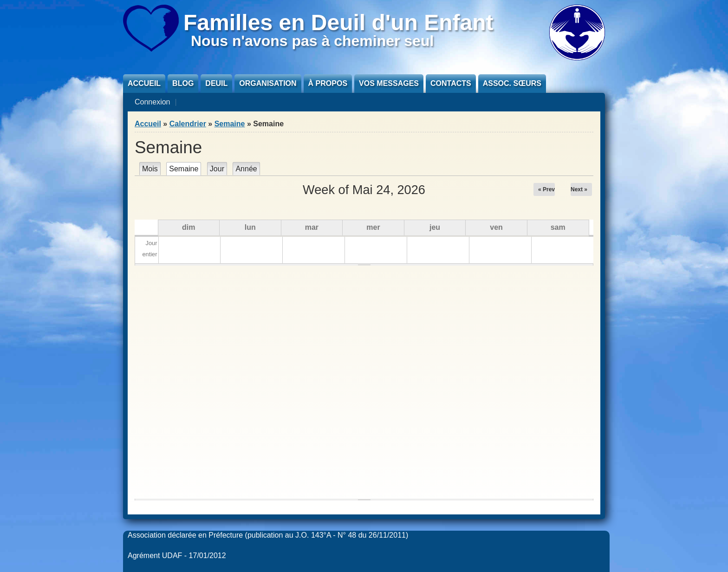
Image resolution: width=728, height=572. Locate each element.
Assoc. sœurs (512, 83)
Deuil (216, 83)
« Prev (546, 189)
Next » (579, 189)
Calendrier (188, 124)
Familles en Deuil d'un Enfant (338, 23)
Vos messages (389, 83)
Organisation (268, 83)
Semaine (230, 124)
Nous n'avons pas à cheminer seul (312, 41)
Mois (150, 169)
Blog (183, 83)
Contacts (451, 83)
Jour (217, 169)
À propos (328, 83)
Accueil (144, 83)
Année (246, 169)
